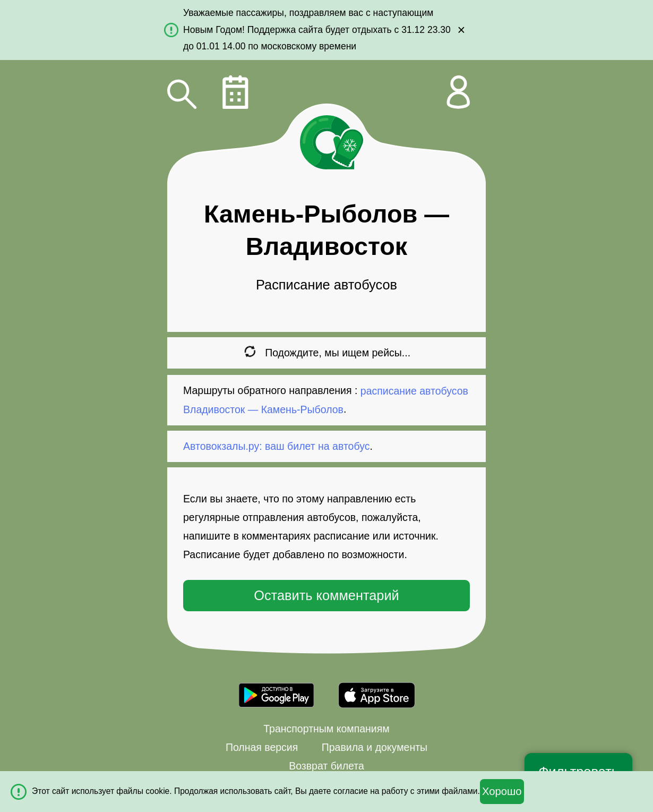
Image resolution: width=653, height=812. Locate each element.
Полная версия (262, 747)
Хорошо (502, 791)
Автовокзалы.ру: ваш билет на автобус (276, 446)
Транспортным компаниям (326, 729)
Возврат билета (326, 766)
